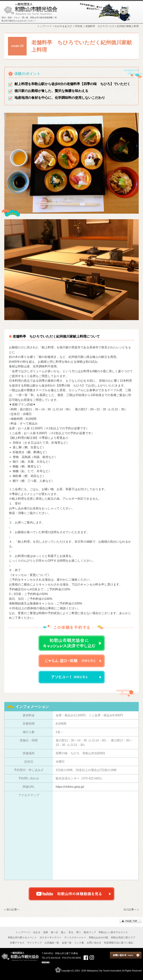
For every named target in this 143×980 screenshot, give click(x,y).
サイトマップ (34, 943)
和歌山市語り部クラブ (123, 937)
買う (79, 932)
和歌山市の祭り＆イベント (22, 937)
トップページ (23, 932)
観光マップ (90, 932)
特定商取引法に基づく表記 (119, 943)
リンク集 (79, 943)
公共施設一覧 (52, 943)
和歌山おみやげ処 (98, 937)
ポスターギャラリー (51, 937)
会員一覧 (67, 943)
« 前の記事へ (12, 909)
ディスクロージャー (75, 937)
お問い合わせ (94, 943)
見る (71, 932)
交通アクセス (17, 943)
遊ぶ (63, 932)
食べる (54, 932)
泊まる (37, 932)
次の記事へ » (131, 909)
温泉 (46, 932)
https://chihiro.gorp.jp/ (70, 787)
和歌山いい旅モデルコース (113, 932)
